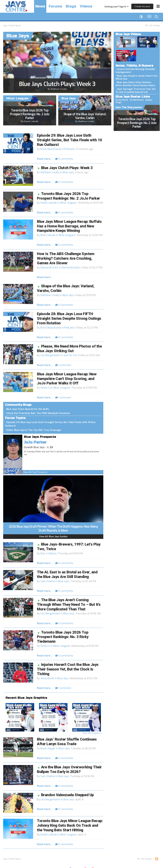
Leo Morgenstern (50, 355)
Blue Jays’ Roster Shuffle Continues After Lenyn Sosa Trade (67, 742)
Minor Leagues (68, 203)
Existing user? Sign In (117, 7)
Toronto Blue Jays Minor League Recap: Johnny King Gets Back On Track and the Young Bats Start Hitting (70, 825)
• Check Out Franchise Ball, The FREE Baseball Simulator (38, 413)
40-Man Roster (137, 100)
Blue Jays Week (19, 705)
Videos (86, 6)
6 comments (64, 213)
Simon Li (45, 388)
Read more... (45, 159)
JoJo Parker (35, 442)
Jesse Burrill (47, 678)
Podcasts (70, 149)
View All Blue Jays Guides (53, 537)
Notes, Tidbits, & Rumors (134, 66)
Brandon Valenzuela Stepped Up (67, 795)
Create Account (142, 6)
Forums (55, 6)
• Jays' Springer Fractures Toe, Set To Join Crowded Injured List (136, 91)
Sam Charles (48, 581)
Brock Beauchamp (51, 149)
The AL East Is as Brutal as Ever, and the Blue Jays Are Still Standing (67, 574)
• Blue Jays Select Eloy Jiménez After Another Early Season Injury (135, 84)
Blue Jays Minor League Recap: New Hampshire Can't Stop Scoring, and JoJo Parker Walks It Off (67, 379)
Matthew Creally (59, 89)
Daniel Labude (31, 121)
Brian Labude (48, 235)
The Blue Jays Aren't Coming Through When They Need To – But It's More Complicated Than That (69, 605)
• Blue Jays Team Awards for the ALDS (27, 409)
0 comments (64, 159)
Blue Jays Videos (128, 34)
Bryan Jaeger (48, 748)
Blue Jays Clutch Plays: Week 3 (57, 84)
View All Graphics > (92, 733)
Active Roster (122, 100)
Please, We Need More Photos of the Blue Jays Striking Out (69, 349)
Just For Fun (70, 355)
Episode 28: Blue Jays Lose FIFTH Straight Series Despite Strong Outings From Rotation (69, 319)
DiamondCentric (50, 268)
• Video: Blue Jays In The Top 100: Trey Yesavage (33, 430)
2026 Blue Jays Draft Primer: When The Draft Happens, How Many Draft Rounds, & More (53, 529)
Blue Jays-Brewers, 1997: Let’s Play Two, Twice (69, 547)
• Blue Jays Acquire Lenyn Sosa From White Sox (137, 77)
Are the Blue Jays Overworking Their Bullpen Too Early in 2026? (69, 769)
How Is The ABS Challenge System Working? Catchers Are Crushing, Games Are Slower (66, 258)
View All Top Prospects (35, 472)
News (40, 6)
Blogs (71, 6)
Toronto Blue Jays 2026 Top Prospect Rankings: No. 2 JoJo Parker (30, 114)
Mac (43, 553)
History (52, 553)
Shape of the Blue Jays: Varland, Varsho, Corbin (85, 116)
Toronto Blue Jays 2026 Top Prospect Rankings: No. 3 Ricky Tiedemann (63, 637)
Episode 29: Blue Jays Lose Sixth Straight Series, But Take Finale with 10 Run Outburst (69, 140)
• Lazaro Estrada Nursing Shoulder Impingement (136, 71)
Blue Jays (68, 172)
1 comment (63, 365)
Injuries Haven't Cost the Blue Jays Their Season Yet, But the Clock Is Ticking (68, 669)
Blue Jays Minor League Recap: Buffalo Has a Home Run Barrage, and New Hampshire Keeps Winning (69, 226)
